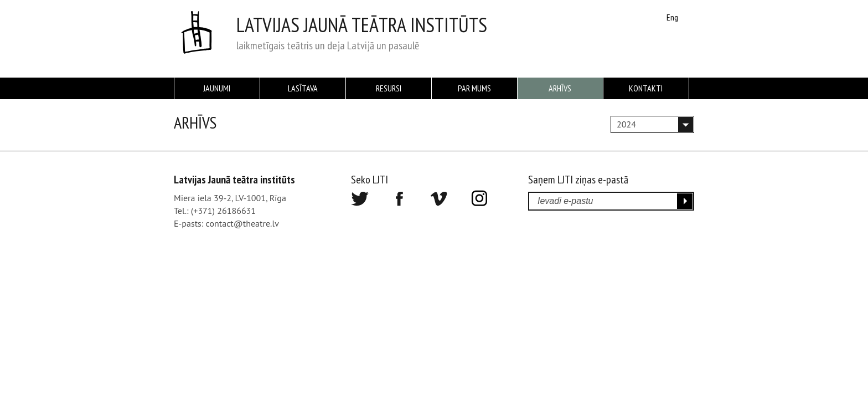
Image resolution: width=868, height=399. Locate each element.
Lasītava (303, 88)
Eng (672, 17)
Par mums (474, 88)
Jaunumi (217, 88)
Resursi (389, 88)
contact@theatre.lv (242, 223)
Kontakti (646, 88)
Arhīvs (560, 88)
